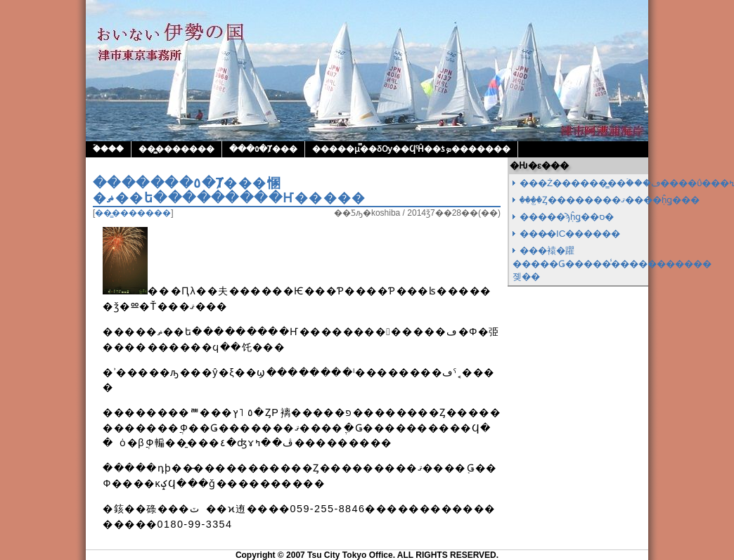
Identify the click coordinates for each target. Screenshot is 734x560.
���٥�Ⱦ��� (263, 149)
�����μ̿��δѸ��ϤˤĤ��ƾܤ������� (411, 149)
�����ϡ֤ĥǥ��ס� (567, 217)
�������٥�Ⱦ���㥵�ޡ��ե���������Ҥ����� (230, 191)
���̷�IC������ (570, 234)
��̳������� (176, 149)
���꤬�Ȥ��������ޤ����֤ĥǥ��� (610, 200)
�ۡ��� (108, 149)
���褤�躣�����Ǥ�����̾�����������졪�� (612, 263)
